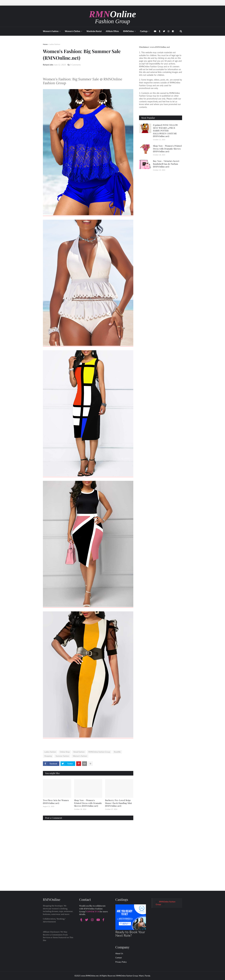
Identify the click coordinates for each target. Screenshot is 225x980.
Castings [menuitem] (144, 31)
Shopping (48, 756)
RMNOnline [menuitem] (128, 31)
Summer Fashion (62, 756)
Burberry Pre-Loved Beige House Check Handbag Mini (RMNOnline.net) (118, 803)
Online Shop (65, 752)
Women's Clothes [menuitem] (73, 31)
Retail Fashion (79, 752)
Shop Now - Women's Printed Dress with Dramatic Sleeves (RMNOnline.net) (88, 803)
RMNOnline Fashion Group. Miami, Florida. (133, 976)
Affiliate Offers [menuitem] (112, 31)
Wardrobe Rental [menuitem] (94, 31)
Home (45, 44)
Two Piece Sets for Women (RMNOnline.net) (56, 802)
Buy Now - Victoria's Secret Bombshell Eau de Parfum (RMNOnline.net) (166, 164)
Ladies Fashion (55, 44)
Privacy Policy (121, 962)
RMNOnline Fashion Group (99, 752)
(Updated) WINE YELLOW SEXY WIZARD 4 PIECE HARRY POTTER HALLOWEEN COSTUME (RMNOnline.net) (165, 131)
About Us (119, 953)
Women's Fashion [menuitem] (51, 31)
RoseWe (117, 752)
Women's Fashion (80, 756)
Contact (119, 958)
